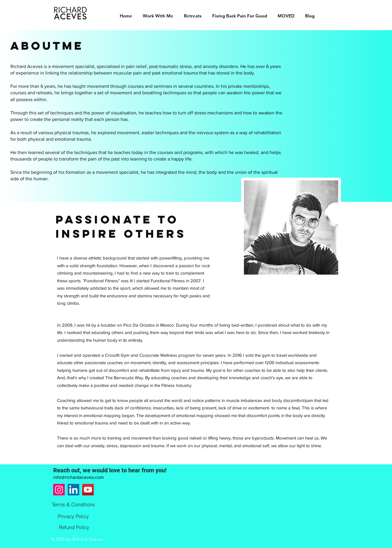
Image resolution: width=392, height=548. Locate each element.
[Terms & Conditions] (73, 504)
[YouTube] (88, 490)
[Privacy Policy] (73, 516)
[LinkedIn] (73, 490)
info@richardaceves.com (78, 477)
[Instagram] (59, 490)
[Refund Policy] (74, 527)
